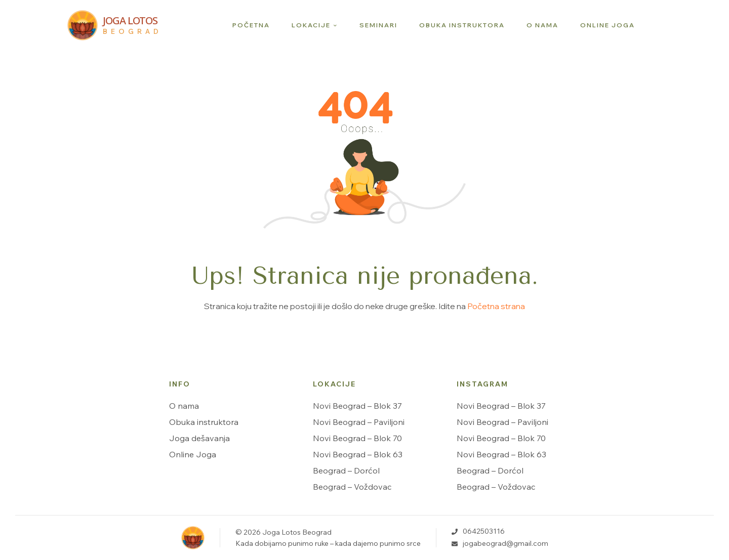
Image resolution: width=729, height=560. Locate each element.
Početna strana (496, 306)
